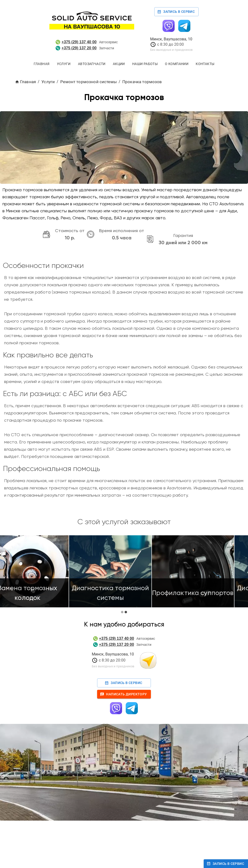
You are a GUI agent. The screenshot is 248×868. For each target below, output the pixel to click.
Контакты (205, 64)
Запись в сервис (176, 12)
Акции (119, 64)
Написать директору (124, 694)
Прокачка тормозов (142, 82)
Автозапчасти (92, 64)
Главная (42, 64)
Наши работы (145, 64)
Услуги (64, 64)
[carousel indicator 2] (126, 612)
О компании (177, 64)
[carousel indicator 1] (122, 612)
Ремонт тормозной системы (89, 82)
